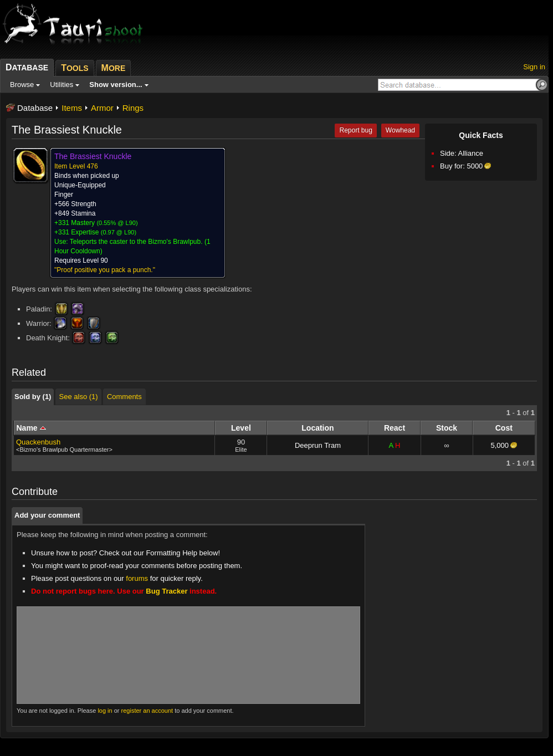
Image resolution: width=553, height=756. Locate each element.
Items (72, 108)
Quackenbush (38, 442)
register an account (147, 711)
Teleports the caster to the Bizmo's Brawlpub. (136, 242)
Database (35, 108)
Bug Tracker (167, 591)
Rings (133, 108)
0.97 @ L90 (118, 232)
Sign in (534, 67)
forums (137, 578)
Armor (102, 108)
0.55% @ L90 (117, 223)
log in (105, 711)
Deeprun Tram (318, 445)
